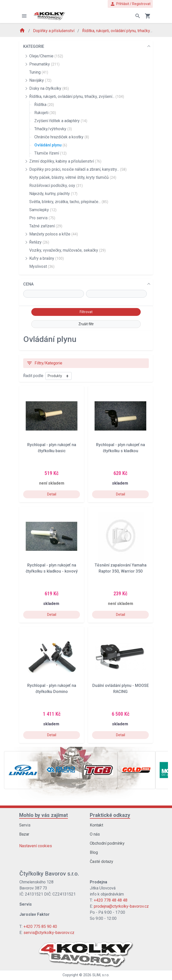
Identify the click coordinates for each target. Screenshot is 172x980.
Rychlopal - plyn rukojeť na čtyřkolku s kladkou (121, 448)
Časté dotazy (102, 862)
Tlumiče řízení (50, 153)
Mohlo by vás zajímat (44, 815)
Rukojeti (45, 113)
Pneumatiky (44, 64)
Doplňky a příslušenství (54, 31)
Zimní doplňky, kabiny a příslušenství (65, 161)
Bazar (24, 834)
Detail (52, 494)
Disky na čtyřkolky (49, 88)
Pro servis (42, 218)
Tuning (39, 72)
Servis (25, 825)
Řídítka (44, 105)
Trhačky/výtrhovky (53, 129)
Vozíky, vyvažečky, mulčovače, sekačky (67, 250)
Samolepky (43, 210)
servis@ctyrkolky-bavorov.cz (49, 933)
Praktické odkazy (110, 815)
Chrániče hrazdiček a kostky (62, 137)
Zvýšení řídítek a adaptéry (61, 121)
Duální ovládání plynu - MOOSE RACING (121, 689)
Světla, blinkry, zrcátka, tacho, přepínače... (69, 202)
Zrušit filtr (86, 324)
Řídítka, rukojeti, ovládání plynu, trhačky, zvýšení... (125, 31)
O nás (95, 834)
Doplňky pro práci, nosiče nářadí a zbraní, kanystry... (78, 169)
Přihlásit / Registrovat (130, 4)
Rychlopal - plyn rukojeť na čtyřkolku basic (52, 448)
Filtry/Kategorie (44, 363)
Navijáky (40, 80)
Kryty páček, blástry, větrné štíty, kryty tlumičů (73, 177)
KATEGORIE (34, 46)
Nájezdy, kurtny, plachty (53, 194)
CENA (28, 284)
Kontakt (96, 825)
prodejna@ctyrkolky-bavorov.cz (121, 906)
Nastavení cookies (36, 846)
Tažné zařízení (46, 226)
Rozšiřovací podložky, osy (56, 186)
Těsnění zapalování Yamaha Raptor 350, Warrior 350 (121, 568)
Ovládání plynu (51, 145)
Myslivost (42, 266)
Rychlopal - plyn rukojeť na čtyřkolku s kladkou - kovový (52, 568)
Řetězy (39, 242)
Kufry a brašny (47, 258)
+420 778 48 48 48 (111, 900)
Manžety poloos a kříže (54, 234)
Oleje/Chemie (46, 56)
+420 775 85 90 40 (40, 927)
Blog (94, 852)
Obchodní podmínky (107, 843)
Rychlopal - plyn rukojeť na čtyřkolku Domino (52, 689)
